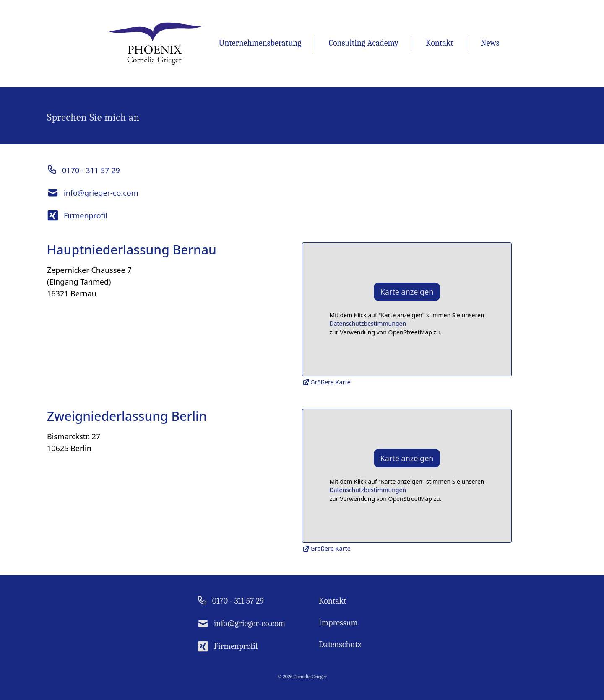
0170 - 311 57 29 (91, 170)
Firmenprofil (86, 215)
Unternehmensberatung (260, 43)
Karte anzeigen (407, 292)
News (490, 43)
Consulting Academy (364, 43)
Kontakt (440, 43)
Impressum (338, 623)
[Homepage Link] (155, 44)
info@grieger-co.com (101, 193)
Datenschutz (340, 644)
